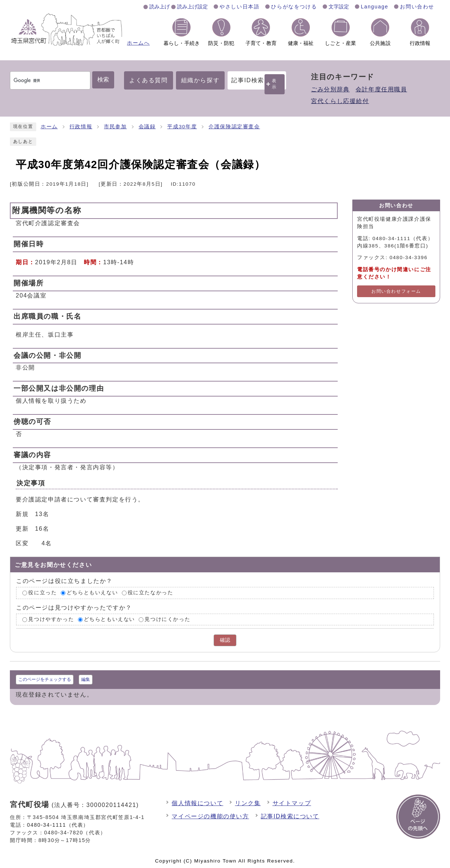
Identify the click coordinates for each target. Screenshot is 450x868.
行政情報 (81, 127)
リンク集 (248, 803)
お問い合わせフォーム (396, 291)
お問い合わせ (417, 7)
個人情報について (197, 803)
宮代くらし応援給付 (340, 101)
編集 (86, 679)
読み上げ (160, 7)
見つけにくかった (167, 619)
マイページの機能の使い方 (210, 816)
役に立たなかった (151, 593)
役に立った (42, 593)
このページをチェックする (45, 679)
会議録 (147, 127)
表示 (274, 84)
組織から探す (200, 80)
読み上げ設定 (192, 7)
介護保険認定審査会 (234, 127)
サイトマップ (292, 803)
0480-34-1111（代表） (58, 825)
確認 (225, 640)
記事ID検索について (290, 816)
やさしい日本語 (239, 7)
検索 (103, 79)
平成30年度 (182, 127)
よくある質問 (149, 80)
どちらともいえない (92, 593)
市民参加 (115, 127)
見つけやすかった (51, 619)
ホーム (49, 127)
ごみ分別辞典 (330, 89)
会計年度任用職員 (381, 89)
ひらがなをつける (294, 7)
